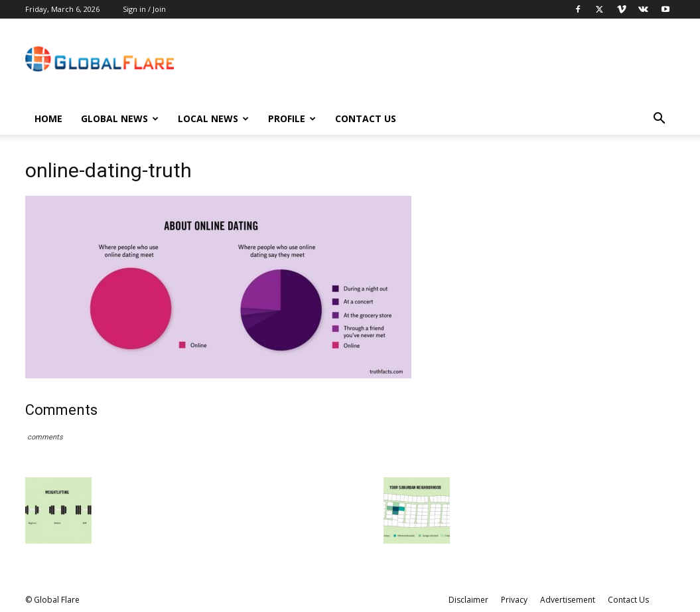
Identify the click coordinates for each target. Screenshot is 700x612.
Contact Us (366, 118)
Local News (213, 118)
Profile (292, 118)
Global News (120, 118)
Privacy (514, 600)
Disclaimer (468, 600)
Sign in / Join (144, 9)
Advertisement (568, 600)
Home (48, 118)
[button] (660, 120)
